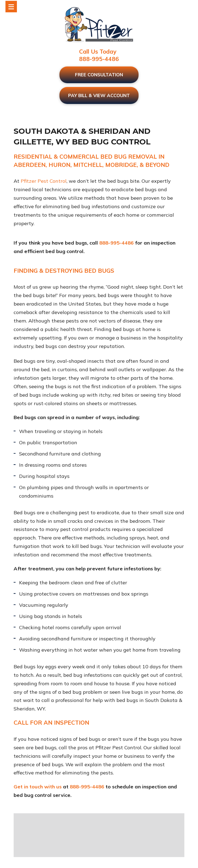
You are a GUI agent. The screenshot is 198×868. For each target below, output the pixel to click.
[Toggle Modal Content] (11, 7)
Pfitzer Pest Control (44, 181)
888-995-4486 (99, 59)
